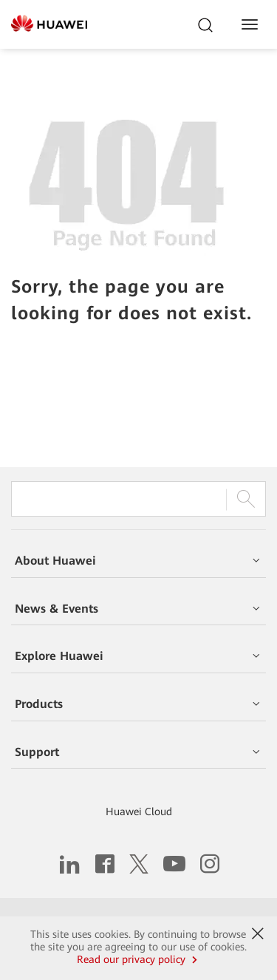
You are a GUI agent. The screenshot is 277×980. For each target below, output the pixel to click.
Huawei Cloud (139, 811)
